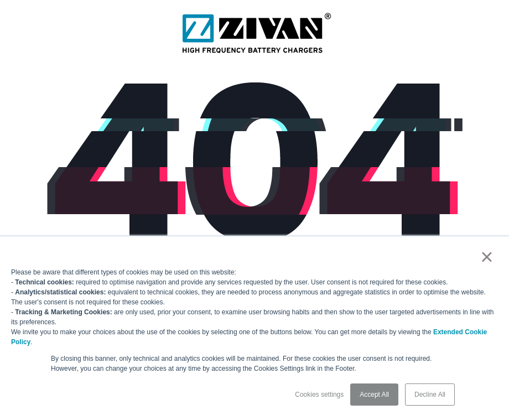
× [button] (487, 257)
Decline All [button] (430, 395)
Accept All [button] (374, 395)
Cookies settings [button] (319, 395)
